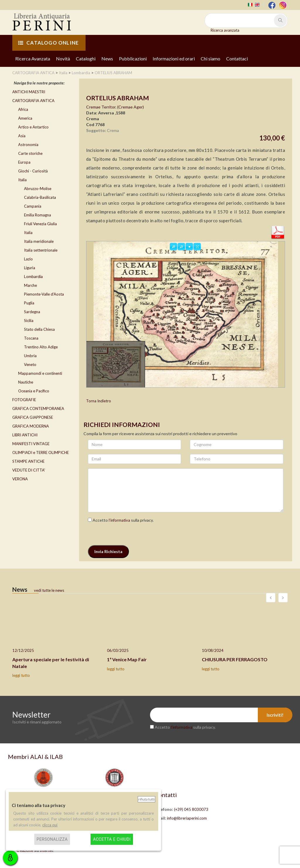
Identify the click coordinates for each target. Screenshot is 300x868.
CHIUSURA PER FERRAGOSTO (235, 659)
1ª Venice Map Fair (127, 659)
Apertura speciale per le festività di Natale (51, 663)
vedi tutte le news (49, 590)
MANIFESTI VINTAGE (31, 444)
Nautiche (26, 382)
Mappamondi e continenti (40, 373)
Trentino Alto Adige (41, 347)
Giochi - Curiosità (33, 171)
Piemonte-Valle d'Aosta (44, 294)
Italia (22, 180)
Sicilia (29, 321)
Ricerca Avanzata (33, 59)
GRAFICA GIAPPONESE (33, 417)
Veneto (30, 365)
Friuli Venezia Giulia (40, 224)
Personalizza (52, 839)
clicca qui (50, 825)
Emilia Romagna (37, 215)
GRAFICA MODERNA (31, 426)
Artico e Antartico (33, 127)
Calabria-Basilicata (40, 197)
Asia (22, 136)
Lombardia (33, 276)
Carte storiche (30, 153)
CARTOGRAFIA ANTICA (33, 101)
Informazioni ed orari (174, 59)
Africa (23, 109)
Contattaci (237, 59)
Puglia (29, 303)
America (25, 118)
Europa (24, 162)
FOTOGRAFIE (24, 400)
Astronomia (28, 145)
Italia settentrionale (41, 250)
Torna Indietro (99, 401)
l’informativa (119, 520)
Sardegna (32, 312)
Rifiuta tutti (146, 799)
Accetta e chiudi (112, 839)
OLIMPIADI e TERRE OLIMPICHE (41, 452)
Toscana (31, 338)
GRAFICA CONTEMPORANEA (38, 408)
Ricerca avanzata (225, 30)
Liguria (30, 268)
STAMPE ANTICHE (28, 461)
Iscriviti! (275, 715)
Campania (33, 206)
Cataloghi (86, 59)
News (107, 59)
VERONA (20, 479)
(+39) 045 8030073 (191, 809)
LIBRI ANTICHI (25, 435)
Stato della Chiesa (39, 329)
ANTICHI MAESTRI (29, 92)
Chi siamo (210, 59)
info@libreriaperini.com (187, 818)
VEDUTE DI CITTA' (29, 470)
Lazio (28, 259)
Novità (63, 59)
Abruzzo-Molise (38, 189)
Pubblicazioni (133, 59)
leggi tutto (21, 675)
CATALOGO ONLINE (48, 43)
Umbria (30, 356)
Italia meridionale (39, 241)
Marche (30, 285)
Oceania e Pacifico (34, 391)
